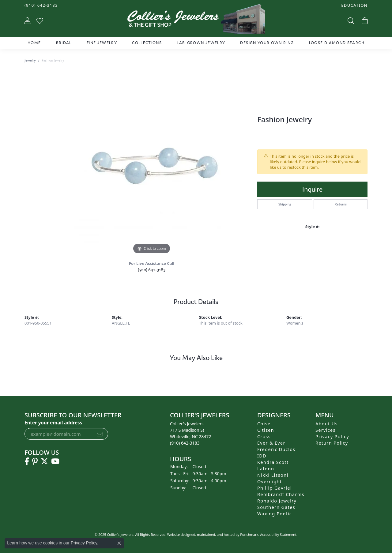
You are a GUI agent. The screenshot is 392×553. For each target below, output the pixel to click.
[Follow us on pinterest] (35, 461)
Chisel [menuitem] (265, 424)
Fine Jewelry (102, 43)
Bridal (64, 43)
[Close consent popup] (119, 543)
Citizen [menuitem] (266, 430)
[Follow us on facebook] (27, 461)
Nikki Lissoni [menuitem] (273, 475)
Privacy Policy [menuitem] (332, 436)
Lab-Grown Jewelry (201, 43)
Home (34, 43)
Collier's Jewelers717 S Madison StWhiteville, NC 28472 (190, 433)
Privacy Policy (84, 543)
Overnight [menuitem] (269, 482)
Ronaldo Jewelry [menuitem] (277, 501)
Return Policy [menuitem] (332, 443)
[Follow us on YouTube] (55, 461)
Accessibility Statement (278, 534)
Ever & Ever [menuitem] (271, 443)
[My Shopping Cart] (364, 21)
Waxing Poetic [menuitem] (275, 514)
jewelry (30, 60)
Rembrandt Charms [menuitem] (281, 494)
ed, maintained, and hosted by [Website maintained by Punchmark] (216, 534)
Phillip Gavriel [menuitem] (275, 488)
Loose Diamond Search (337, 43)
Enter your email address (53, 423)
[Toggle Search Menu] (350, 21)
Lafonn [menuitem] (266, 469)
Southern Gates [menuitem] (276, 507)
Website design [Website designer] (179, 534)
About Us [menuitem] (327, 424)
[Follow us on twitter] (44, 461)
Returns (341, 204)
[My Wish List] (40, 21)
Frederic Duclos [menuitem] (276, 449)
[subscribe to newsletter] (100, 434)
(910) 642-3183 (152, 270)
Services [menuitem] (326, 430)
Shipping (285, 204)
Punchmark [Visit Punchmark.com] (249, 534)
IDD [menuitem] (262, 456)
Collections (147, 43)
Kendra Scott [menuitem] (273, 462)
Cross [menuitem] (264, 436)
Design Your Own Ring (267, 43)
